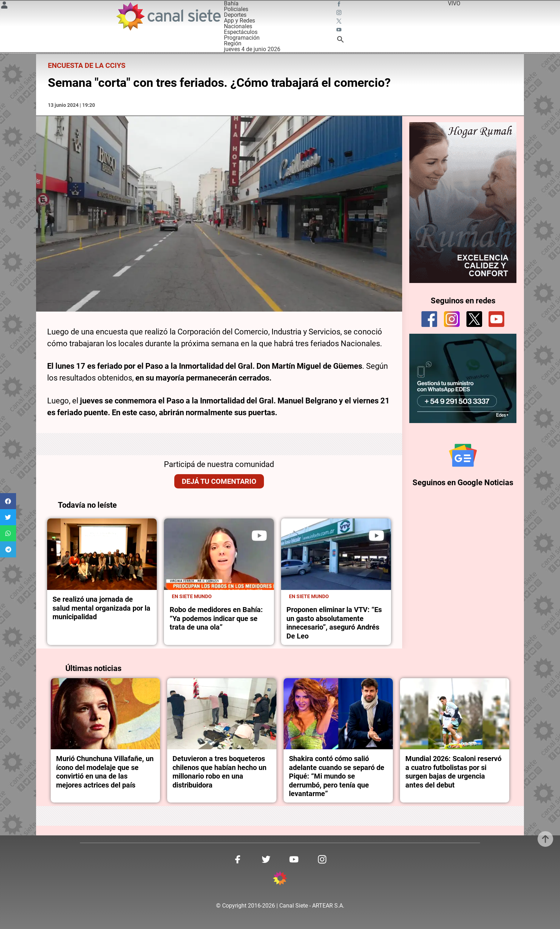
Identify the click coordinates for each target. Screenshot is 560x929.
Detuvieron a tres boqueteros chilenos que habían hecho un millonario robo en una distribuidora (219, 772)
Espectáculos (241, 32)
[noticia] (102, 554)
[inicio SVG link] (280, 880)
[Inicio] (168, 16)
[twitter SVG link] (340, 22)
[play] (259, 536)
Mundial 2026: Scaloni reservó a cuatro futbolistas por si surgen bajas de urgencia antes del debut (453, 772)
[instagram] (452, 319)
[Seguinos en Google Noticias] (463, 455)
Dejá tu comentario (219, 481)
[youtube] (496, 319)
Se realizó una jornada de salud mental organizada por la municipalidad (101, 608)
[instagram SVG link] (340, 14)
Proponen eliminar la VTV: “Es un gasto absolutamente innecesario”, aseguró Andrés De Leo (334, 623)
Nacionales (238, 26)
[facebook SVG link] (340, 5)
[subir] (545, 839)
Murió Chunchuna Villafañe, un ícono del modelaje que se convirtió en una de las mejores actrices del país (105, 772)
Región (233, 43)
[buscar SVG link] (340, 41)
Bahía (231, 3)
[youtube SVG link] (340, 31)
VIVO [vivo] (454, 3)
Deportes (235, 15)
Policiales (236, 9)
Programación (242, 38)
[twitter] (474, 319)
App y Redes (239, 21)
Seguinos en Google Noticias (463, 483)
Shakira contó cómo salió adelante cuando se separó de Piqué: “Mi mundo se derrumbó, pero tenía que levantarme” (337, 776)
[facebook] (429, 319)
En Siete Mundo (192, 596)
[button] (8, 501)
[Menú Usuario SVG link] (4, 6)
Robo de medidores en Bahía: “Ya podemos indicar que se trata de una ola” (216, 618)
